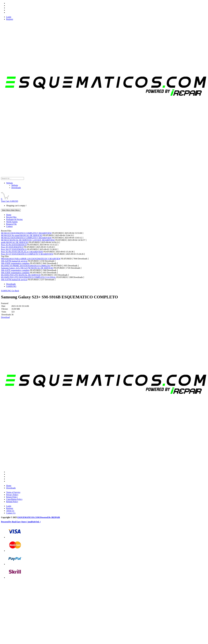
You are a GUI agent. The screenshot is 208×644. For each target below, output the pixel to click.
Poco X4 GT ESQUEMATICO (14, 249)
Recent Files (11, 217)
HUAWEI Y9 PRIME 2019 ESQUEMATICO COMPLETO (26, 266)
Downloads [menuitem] (16, 188)
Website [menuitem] (15, 185)
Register (10, 19)
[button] (2, 193)
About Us (10, 511)
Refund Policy (12, 502)
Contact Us (11, 513)
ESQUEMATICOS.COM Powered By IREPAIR (39, 517)
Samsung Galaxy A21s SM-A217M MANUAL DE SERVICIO (27, 268)
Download (5, 317)
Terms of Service (13, 492)
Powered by (6, 522)
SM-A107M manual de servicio (14, 280)
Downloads (11, 284)
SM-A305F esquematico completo (15, 273)
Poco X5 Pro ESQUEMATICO (14, 245)
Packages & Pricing (14, 219)
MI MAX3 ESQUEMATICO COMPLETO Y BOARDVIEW (26, 233)
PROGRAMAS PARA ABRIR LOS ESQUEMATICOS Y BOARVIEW (31, 259)
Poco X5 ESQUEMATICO (12, 247)
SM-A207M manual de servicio (14, 261)
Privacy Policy (12, 495)
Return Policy (12, 497)
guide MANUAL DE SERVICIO (15, 242)
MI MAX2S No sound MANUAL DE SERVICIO (22, 235)
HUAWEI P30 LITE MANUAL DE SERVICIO (21, 275)
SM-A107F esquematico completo (15, 270)
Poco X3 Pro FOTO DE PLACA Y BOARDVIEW (22, 252)
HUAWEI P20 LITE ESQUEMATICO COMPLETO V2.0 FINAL (28, 277)
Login (9, 17)
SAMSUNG (11, 286)
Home (9, 215)
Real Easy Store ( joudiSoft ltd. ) (26, 522)
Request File (11, 224)
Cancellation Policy (14, 499)
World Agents (12, 222)
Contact (9, 226)
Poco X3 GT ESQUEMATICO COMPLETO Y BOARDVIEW (27, 254)
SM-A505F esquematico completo (15, 263)
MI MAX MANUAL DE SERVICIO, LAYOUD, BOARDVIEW (28, 240)
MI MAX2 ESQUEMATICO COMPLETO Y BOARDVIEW (26, 238)
